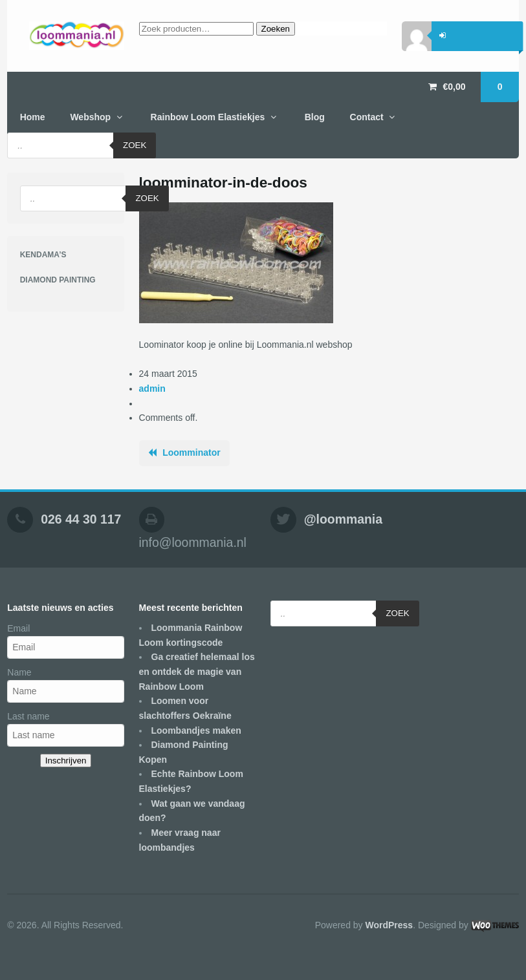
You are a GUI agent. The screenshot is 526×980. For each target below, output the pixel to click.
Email (18, 628)
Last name (28, 716)
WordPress (389, 925)
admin (152, 389)
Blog (315, 117)
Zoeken (276, 29)
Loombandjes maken (196, 730)
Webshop (90, 117)
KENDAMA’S (43, 255)
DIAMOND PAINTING (58, 280)
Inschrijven (66, 761)
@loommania (343, 519)
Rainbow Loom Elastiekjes (208, 117)
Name (19, 672)
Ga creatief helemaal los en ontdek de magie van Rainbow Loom (197, 671)
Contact (367, 117)
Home (33, 117)
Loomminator (191, 453)
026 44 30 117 (81, 519)
